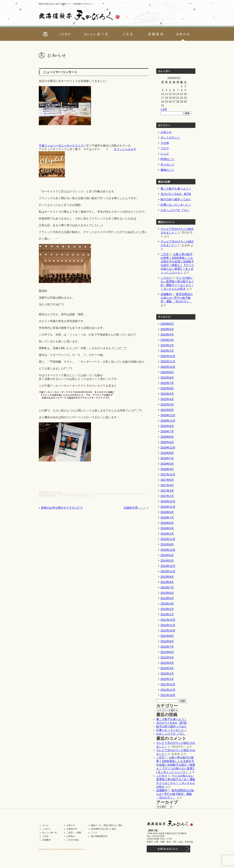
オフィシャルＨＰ (125, 149)
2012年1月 (167, 679)
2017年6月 (167, 480)
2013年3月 (167, 604)
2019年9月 (167, 453)
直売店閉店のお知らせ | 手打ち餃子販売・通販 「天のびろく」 (177, 298)
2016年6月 (167, 523)
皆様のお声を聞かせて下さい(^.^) (62, 508)
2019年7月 (167, 458)
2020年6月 (167, 437)
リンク (94, 833)
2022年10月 (168, 367)
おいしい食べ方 (50, 833)
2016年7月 (167, 518)
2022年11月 (168, 362)
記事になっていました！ (176, 205)
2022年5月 (167, 394)
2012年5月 (167, 658)
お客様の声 (72, 829)
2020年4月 (167, 442)
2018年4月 (167, 469)
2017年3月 (167, 491)
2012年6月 (167, 652)
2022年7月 (167, 383)
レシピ (165, 154)
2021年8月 (167, 410)
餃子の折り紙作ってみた (176, 199)
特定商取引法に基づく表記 (104, 829)
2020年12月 (168, 415)
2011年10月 (168, 695)
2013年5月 (167, 598)
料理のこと (168, 159)
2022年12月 (168, 356)
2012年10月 (168, 631)
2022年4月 (167, 399)
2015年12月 (168, 539)
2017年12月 (168, 475)
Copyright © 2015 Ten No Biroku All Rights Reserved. (61, 849)
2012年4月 (167, 663)
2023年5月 (167, 329)
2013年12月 (168, 566)
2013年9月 (167, 577)
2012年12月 (168, 620)
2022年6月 (167, 388)
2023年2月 (167, 345)
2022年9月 (167, 372)
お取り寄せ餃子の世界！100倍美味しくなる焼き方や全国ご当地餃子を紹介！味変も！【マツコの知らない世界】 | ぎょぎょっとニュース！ (176, 765)
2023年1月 (167, 351)
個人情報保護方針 (99, 836)
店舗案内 (166, 294)
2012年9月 (167, 636)
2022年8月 (167, 378)
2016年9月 (167, 512)
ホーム (45, 825)
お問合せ (71, 836)
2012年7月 (167, 647)
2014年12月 (168, 550)
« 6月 (164, 109)
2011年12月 (168, 684)
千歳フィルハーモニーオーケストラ (61, 146)
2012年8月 (167, 641)
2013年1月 (167, 614)
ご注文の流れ (73, 840)
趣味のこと (168, 170)
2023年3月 (167, 340)
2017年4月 (167, 485)
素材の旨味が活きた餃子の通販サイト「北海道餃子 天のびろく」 (67, 4)
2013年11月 (168, 571)
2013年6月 (167, 593)
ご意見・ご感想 (74, 833)
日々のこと (87, 496)
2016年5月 (167, 528)
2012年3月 (167, 668)
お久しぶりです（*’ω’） (175, 210)
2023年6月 (167, 324)
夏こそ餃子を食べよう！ (176, 189)
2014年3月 (167, 561)
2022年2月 (167, 405)
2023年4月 (167, 335)
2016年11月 (168, 507)
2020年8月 (167, 426)
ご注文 (165, 254)
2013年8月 (167, 582)
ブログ (76, 496)
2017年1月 (167, 496)
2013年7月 (167, 588)
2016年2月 (167, 534)
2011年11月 (168, 690)
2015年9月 (167, 544)
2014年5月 (167, 555)
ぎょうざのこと (170, 138)
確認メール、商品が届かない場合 (107, 825)
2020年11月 (168, 421)
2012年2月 (167, 674)
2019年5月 (167, 464)
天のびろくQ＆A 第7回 (176, 194)
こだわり (166, 278)
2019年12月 (168, 448)
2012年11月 (168, 625)
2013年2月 (167, 609)
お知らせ (166, 132)
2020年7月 (167, 431)
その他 (165, 143)
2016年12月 (168, 501)
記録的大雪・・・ (135, 508)
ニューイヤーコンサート (60, 72)
